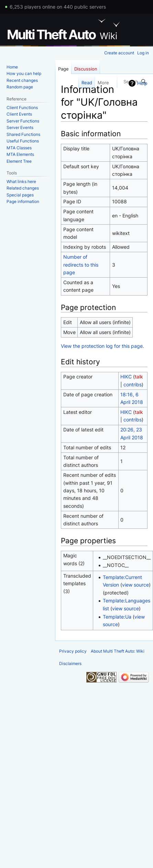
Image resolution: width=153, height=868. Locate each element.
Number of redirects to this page (81, 265)
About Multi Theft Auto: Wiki (118, 651)
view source (135, 585)
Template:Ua (117, 617)
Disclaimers (70, 663)
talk (139, 377)
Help (142, 83)
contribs (133, 384)
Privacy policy (73, 651)
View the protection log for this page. (102, 346)
